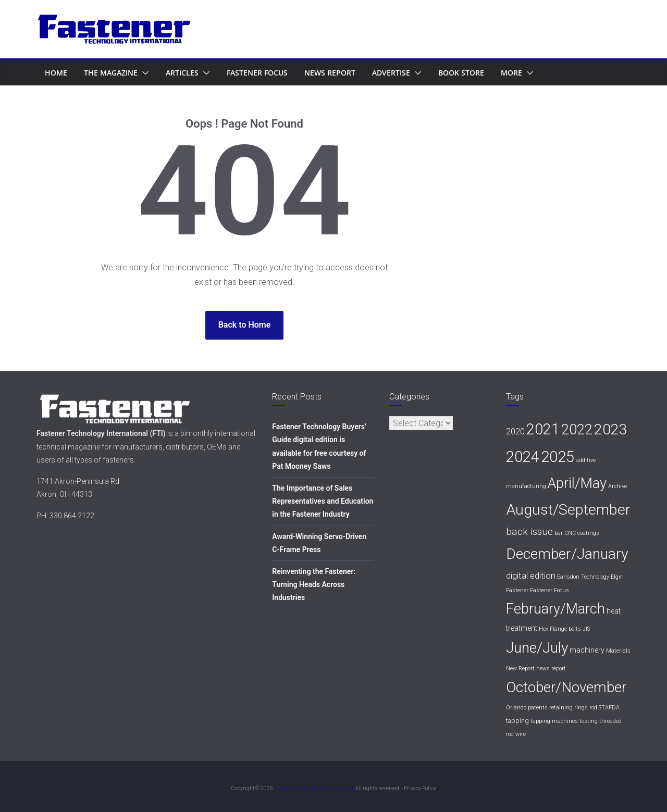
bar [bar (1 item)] (559, 533)
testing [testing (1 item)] (589, 721)
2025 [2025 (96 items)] (558, 457)
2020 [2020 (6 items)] (515, 431)
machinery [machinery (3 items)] (587, 650)
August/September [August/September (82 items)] (568, 510)
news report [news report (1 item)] (551, 669)
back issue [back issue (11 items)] (529, 532)
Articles (182, 73)
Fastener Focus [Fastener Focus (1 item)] (549, 590)
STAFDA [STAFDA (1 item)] (609, 708)
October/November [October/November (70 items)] (566, 687)
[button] (143, 73)
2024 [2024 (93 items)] (523, 457)
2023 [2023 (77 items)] (611, 429)
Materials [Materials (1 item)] (618, 651)
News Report (330, 73)
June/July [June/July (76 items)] (537, 648)
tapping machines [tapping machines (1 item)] (554, 721)
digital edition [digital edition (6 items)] (531, 576)
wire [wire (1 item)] (521, 734)
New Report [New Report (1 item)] (520, 669)
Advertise (391, 73)
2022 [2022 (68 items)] (577, 429)
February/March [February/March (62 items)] (555, 609)
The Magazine (111, 73)
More (511, 73)
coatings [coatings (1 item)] (588, 533)
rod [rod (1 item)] (593, 708)
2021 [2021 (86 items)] (543, 429)
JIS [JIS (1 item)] (586, 629)
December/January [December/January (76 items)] (567, 554)
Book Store (461, 73)
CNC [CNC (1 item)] (570, 533)
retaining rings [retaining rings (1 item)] (569, 708)
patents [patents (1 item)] (538, 708)
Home (56, 73)
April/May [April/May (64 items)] (577, 483)
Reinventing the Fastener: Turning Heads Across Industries (314, 584)
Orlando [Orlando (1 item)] (516, 708)
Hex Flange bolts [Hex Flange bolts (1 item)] (560, 629)
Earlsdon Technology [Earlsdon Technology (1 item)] (583, 577)
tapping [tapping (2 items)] (517, 721)
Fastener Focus (257, 73)
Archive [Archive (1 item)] (617, 486)
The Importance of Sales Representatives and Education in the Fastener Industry (323, 501)
